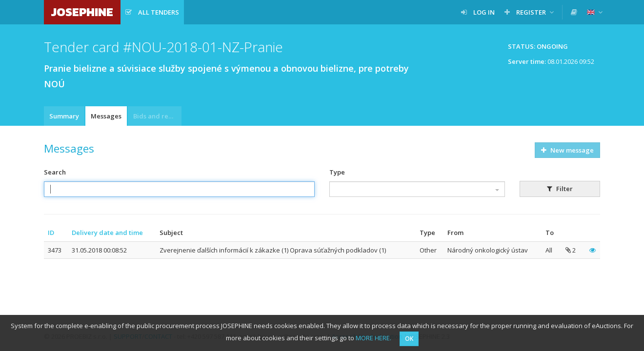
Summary (64, 116)
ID (51, 233)
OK (409, 339)
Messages (106, 116)
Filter (560, 189)
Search (55, 172)
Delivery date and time (107, 233)
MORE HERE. (373, 338)
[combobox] (417, 189)
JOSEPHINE (82, 12)
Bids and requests (157, 116)
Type (337, 172)
